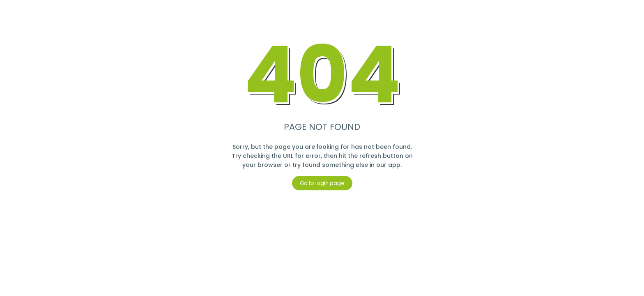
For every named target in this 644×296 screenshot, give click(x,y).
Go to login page (322, 183)
